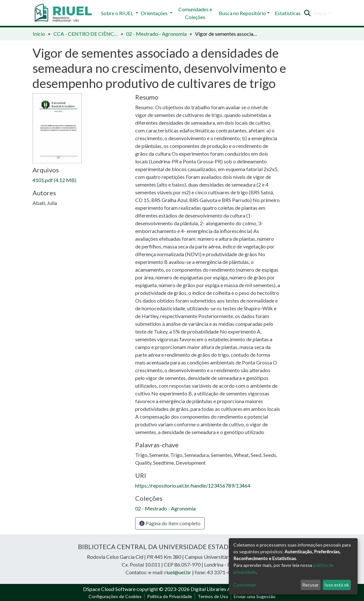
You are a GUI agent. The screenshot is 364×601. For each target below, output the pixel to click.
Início (39, 34)
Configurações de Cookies (115, 596)
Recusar (310, 585)
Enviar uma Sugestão (255, 596)
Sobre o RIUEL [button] (118, 13)
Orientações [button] (155, 13)
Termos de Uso (213, 596)
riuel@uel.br (178, 572)
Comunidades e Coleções (195, 13)
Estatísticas (288, 13)
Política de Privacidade (170, 596)
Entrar (320, 13)
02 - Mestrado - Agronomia (156, 34)
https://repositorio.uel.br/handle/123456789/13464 (193, 485)
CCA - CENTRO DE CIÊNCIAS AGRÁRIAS (86, 34)
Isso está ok (337, 585)
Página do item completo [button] (170, 523)
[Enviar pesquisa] (307, 13)
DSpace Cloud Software (109, 589)
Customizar (245, 585)
